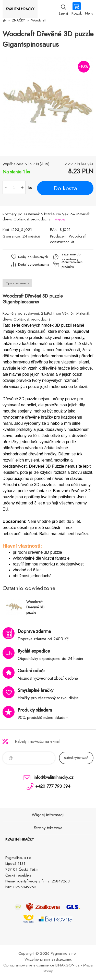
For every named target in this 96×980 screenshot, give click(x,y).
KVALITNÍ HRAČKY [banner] (20, 9)
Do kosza (65, 188)
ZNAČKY (18, 20)
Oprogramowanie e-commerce (29, 965)
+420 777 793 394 (53, 786)
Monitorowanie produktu (72, 264)
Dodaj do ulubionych (33, 257)
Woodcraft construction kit (68, 239)
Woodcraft (39, 20)
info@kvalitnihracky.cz (53, 777)
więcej (60, 219)
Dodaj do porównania (34, 264)
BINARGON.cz (67, 965)
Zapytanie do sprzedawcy (71, 257)
